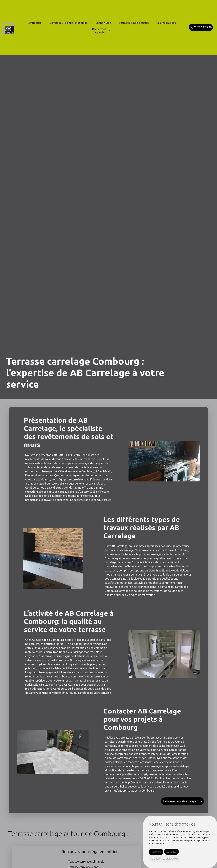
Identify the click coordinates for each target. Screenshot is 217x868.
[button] (109, 31)
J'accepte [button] (156, 852)
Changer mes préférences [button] (165, 859)
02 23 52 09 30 (201, 27)
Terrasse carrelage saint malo (86, 862)
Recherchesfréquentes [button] (99, 31)
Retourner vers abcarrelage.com (182, 801)
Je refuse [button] (171, 852)
